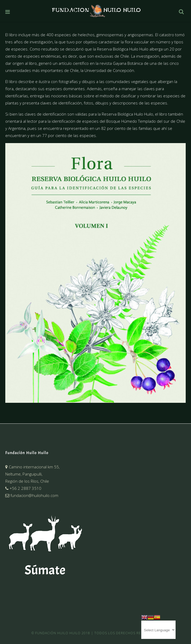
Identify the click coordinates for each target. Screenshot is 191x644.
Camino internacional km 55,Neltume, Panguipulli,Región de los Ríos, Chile (32, 474)
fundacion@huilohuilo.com (32, 495)
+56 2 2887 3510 (23, 488)
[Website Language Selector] (158, 630)
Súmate (45, 570)
